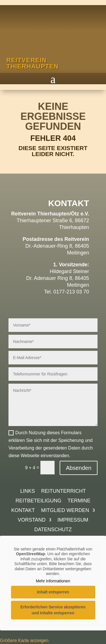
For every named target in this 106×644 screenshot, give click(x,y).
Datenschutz (53, 530)
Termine (79, 501)
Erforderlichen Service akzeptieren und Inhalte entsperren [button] (53, 610)
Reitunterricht (64, 491)
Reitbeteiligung (38, 501)
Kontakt (23, 511)
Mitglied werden (65, 511)
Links (27, 491)
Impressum (73, 520)
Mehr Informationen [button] (53, 581)
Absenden (79, 468)
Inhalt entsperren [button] (53, 592)
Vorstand (32, 520)
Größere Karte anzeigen (24, 640)
